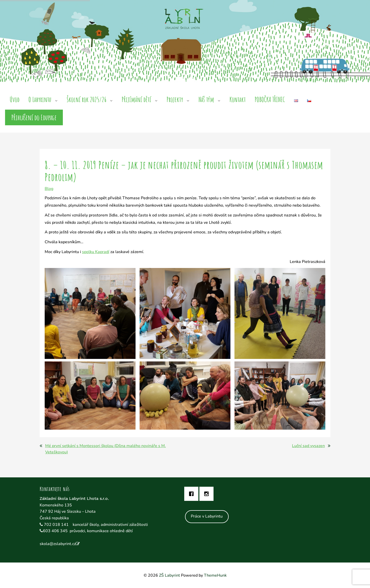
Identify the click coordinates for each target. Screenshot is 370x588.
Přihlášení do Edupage (34, 117)
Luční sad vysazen (308, 446)
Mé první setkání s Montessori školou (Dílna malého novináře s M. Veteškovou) (105, 449)
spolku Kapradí (96, 252)
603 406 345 (55, 531)
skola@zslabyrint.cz (58, 544)
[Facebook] (193, 494)
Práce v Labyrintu (207, 516)
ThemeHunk (215, 575)
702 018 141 (57, 525)
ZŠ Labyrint (169, 575)
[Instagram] (208, 494)
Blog (49, 189)
